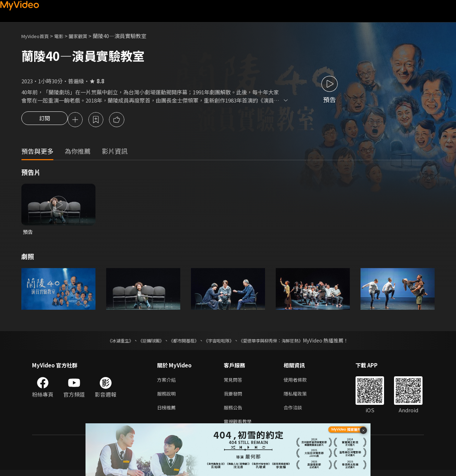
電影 (64, 36)
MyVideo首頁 (38, 36)
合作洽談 (299, 412)
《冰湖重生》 (108, 342)
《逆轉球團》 (143, 342)
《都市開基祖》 (180, 342)
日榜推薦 (168, 412)
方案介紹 (168, 382)
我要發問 (234, 397)
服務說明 (168, 397)
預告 (28, 233)
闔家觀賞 (86, 36)
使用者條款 (301, 382)
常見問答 (234, 382)
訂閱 (45, 120)
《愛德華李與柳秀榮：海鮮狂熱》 (280, 342)
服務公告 (234, 412)
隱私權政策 (301, 397)
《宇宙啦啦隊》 (220, 342)
